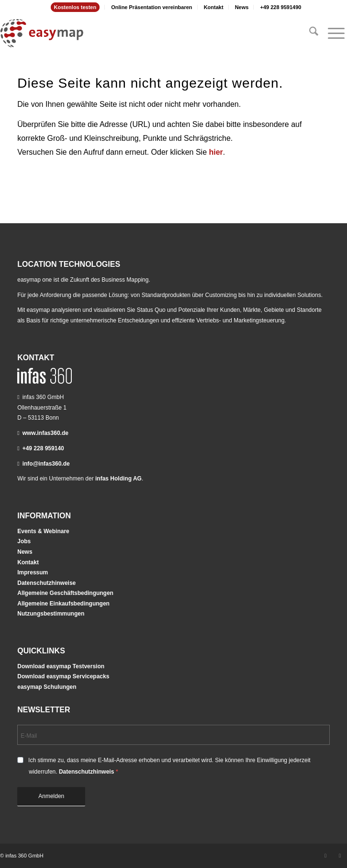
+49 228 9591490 (280, 7)
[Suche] (309, 33)
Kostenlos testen (75, 7)
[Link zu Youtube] (340, 856)
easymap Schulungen (47, 687)
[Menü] (331, 33)
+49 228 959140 (43, 448)
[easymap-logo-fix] (139, 33)
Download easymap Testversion (61, 666)
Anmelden (51, 796)
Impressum (33, 572)
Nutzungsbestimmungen (51, 614)
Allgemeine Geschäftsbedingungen (65, 593)
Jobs (24, 541)
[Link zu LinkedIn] (325, 856)
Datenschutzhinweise (46, 583)
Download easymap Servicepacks (63, 676)
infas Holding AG (118, 479)
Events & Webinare (43, 531)
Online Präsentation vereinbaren (151, 7)
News (242, 7)
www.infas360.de (45, 433)
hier (216, 152)
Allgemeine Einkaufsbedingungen (63, 604)
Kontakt (214, 7)
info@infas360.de (46, 464)
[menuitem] (76, 7)
